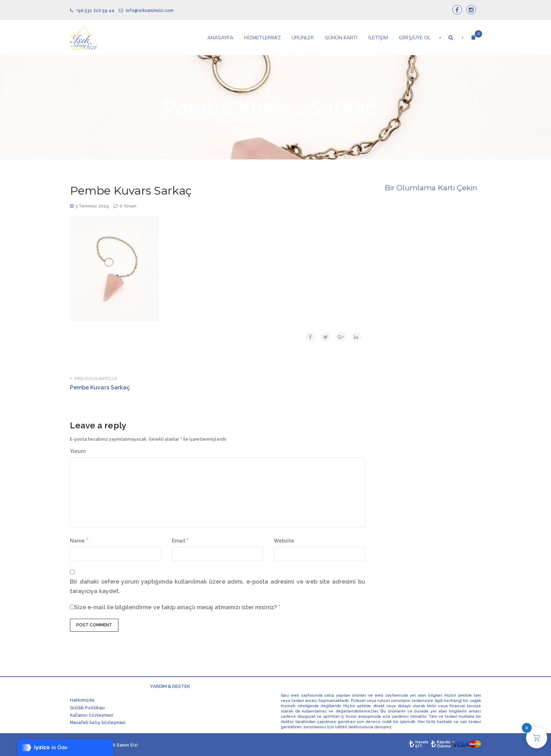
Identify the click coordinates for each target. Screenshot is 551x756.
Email (179, 541)
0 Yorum (128, 206)
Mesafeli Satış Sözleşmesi (98, 723)
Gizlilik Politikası (87, 708)
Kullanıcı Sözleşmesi (92, 715)
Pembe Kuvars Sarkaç (100, 387)
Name (77, 541)
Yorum (78, 451)
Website (284, 541)
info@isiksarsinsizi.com (146, 11)
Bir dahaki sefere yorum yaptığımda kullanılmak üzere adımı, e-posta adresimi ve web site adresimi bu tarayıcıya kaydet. (218, 586)
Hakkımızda (82, 700)
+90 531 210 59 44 (92, 11)
